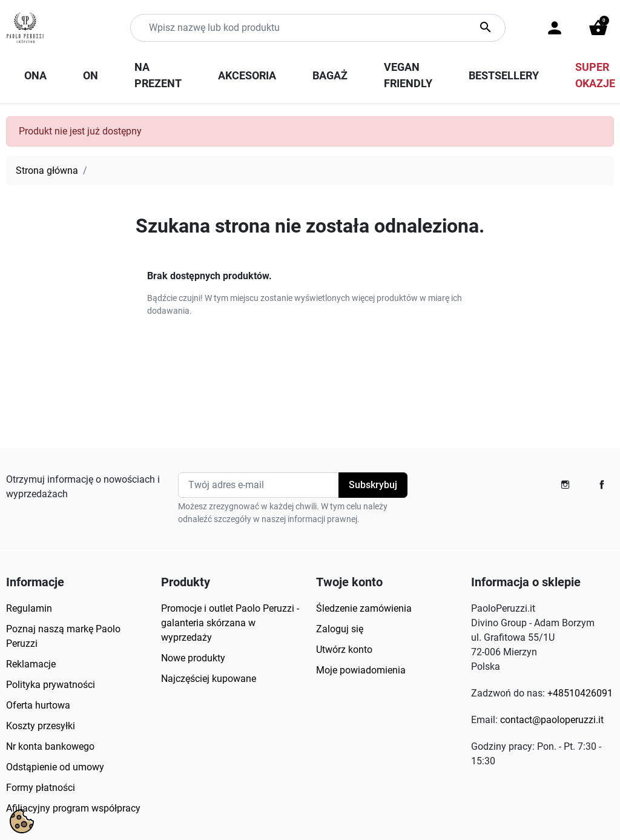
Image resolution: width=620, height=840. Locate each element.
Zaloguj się (340, 629)
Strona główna (47, 170)
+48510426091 (580, 693)
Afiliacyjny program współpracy (73, 808)
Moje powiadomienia (361, 670)
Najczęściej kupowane (209, 679)
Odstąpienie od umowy (55, 767)
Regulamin (29, 608)
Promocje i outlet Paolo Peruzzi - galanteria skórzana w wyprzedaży (230, 623)
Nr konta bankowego (50, 746)
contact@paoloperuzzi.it (552, 720)
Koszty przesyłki (41, 726)
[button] (598, 28)
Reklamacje (31, 664)
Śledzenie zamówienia (364, 608)
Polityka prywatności (51, 685)
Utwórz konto (344, 650)
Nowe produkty (193, 658)
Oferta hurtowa (38, 705)
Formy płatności (41, 788)
